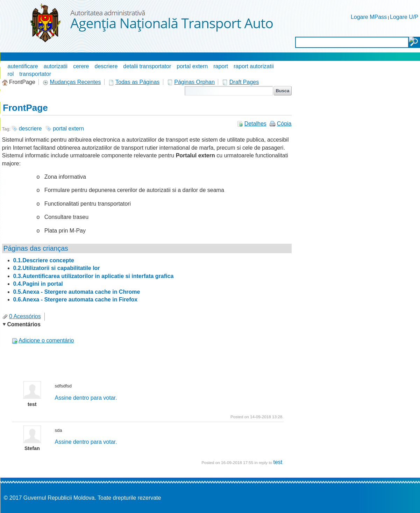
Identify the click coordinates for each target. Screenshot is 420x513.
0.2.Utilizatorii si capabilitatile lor (57, 268)
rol (11, 74)
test (278, 462)
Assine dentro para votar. (86, 398)
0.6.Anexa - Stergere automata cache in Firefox (76, 300)
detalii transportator (147, 66)
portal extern (192, 66)
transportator (35, 74)
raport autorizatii (254, 66)
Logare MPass (369, 17)
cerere (81, 66)
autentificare (23, 66)
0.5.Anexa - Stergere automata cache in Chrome (77, 292)
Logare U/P (404, 17)
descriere (106, 66)
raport (221, 66)
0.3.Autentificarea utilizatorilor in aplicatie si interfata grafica (94, 276)
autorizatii (56, 66)
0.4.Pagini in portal (38, 284)
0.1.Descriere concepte (44, 260)
